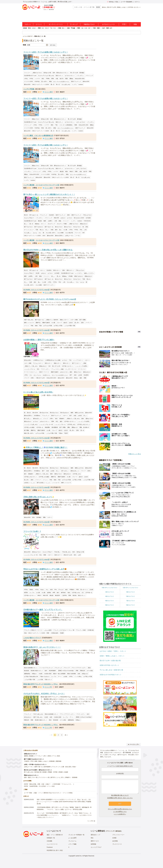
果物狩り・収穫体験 (71, 777)
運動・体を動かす (84, 427)
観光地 (75, 595)
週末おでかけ (78, 372)
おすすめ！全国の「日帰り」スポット (113, 651)
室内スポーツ (57, 270)
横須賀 (62, 171)
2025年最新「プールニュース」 (63, 784)
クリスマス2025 (28, 81)
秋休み (76, 378)
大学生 (37, 589)
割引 (75, 555)
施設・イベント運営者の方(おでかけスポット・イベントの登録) (53, 793)
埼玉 (55, 28)
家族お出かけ (84, 224)
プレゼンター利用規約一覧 (76, 835)
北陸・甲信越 (71, 28)
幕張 (52, 125)
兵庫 (89, 28)
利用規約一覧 (51, 838)
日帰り (33, 378)
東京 (43, 28)
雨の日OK (35, 413)
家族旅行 (62, 418)
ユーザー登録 (28, 793)
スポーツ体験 (74, 320)
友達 (75, 375)
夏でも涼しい (28, 418)
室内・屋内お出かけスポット (61, 73)
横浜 (67, 171)
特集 (135, 24)
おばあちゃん (47, 375)
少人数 (38, 592)
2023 (44, 236)
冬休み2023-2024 (51, 378)
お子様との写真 (58, 326)
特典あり (34, 674)
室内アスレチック (61, 215)
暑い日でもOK (56, 366)
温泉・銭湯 (27, 777)
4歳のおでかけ (110, 596)
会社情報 (115, 841)
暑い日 (52, 84)
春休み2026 (86, 81)
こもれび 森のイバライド (32, 638)
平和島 (48, 79)
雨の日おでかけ (54, 413)
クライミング (89, 76)
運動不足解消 (46, 323)
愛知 (63, 28)
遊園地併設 (27, 674)
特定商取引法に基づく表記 (55, 850)
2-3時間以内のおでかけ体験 (53, 360)
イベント (39, 24)
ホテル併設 (90, 671)
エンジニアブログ (96, 847)
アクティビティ (45, 369)
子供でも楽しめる (38, 714)
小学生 (26, 79)
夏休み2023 (88, 413)
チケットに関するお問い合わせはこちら (120, 809)
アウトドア (67, 668)
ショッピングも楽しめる (31, 424)
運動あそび (75, 427)
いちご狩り (61, 777)
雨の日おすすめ (44, 413)
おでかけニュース (108, 24)
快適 (52, 230)
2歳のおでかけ (110, 592)
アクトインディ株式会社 (114, 831)
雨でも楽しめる (29, 772)
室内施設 (39, 517)
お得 (79, 555)
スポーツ (42, 270)
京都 (86, 28)
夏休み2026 (27, 84)
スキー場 (35, 777)
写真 (37, 230)
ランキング (74, 24)
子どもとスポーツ (38, 363)
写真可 (66, 433)
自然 (79, 674)
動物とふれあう (122, 7)
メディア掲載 (72, 844)
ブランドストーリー (118, 835)
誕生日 (65, 323)
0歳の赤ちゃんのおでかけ (110, 588)
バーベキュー (39, 756)
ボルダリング (51, 224)
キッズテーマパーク (71, 369)
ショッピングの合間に (81, 366)
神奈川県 (56, 218)
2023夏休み (37, 415)
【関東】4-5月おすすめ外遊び (66, 671)
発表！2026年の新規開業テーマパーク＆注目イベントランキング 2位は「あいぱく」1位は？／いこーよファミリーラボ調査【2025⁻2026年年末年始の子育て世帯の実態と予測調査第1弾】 (64, 802)
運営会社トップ (95, 835)
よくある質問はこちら (120, 812)
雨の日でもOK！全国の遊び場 (110, 661)
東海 (60, 28)
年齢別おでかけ (89, 24)
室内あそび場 (47, 73)
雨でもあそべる (34, 215)
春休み (104, 7)
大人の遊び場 (69, 233)
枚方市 (62, 79)
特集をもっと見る (135, 454)
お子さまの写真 (48, 326)
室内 (33, 517)
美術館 (61, 772)
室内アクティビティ (49, 285)
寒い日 (58, 84)
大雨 (56, 221)
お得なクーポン (69, 236)
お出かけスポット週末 (66, 372)
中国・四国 (96, 28)
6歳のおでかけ (110, 601)
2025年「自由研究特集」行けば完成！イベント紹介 (39, 786)
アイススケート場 (44, 777)
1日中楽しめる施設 (29, 427)
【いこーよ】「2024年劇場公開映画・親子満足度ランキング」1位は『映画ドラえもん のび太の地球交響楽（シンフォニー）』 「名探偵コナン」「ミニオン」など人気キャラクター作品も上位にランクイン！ (64, 815)
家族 (50, 81)
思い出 (31, 224)
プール (54, 756)
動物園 (31, 756)
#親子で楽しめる (29, 320)
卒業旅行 (72, 589)
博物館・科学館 (53, 772)
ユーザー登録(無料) (127, 2)
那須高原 (26, 671)
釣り (45, 756)
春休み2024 (61, 378)
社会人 (42, 589)
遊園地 (26, 756)
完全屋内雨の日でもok (30, 76)
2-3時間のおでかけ (38, 360)
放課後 (49, 592)
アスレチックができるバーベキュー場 (64, 630)
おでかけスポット (70, 76)
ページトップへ (134, 745)
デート (60, 676)
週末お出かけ (87, 372)
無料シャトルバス (29, 323)
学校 (32, 326)
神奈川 (47, 28)
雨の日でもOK (112, 7)
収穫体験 (52, 761)
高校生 (31, 589)
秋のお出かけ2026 (79, 218)
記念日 (71, 323)
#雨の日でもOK (40, 378)
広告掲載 (49, 841)
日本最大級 (91, 630)
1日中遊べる (40, 427)
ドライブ (26, 378)
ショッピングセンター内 (46, 424)
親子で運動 (83, 320)
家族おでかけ (36, 119)
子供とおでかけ (87, 215)
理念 (92, 838)
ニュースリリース (52, 844)
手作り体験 (34, 761)
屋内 (68, 215)
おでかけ (70, 218)
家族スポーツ (58, 363)
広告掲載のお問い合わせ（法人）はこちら (120, 798)
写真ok (61, 433)
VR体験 (70, 276)
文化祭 (91, 589)
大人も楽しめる (66, 84)
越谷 (61, 421)
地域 (36, 326)
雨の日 (26, 215)
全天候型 (88, 218)
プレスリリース (117, 844)
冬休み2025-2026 (80, 79)
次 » (66, 735)
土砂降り (50, 221)
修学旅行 (63, 592)
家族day (37, 224)
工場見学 (27, 761)
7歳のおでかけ (130, 601)
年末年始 (37, 81)
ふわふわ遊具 (48, 630)
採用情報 (93, 844)
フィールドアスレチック (46, 668)
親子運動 (26, 430)
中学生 (31, 79)
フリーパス (78, 233)
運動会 (71, 79)
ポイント (44, 224)
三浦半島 (64, 595)
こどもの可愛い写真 (70, 326)
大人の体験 (61, 233)
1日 (83, 592)
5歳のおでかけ (130, 596)
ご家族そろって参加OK (52, 320)
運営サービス (95, 841)
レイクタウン (79, 273)
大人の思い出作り (51, 233)
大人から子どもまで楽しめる (46, 76)
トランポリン (80, 76)
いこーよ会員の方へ (120, 814)
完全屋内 (86, 375)
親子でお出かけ (39, 227)
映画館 (45, 772)
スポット (28, 24)
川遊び (74, 767)
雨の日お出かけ (65, 413)
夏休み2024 (69, 378)
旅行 (56, 418)
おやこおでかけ (81, 122)
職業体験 (59, 761)
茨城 (25, 633)
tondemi (81, 84)
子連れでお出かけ (45, 676)
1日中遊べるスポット (134, 7)
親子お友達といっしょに (44, 483)
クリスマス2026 (28, 128)
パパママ (37, 79)
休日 (88, 714)
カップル (32, 592)
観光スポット (59, 76)
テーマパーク (82, 369)
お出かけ (63, 218)
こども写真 (40, 679)
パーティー (88, 323)
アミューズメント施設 (58, 369)
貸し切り (77, 323)
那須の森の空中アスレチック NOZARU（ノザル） (41, 684)
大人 (40, 233)
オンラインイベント (56, 24)
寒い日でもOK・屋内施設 (77, 73)
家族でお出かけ (79, 276)
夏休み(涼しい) (37, 418)
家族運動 (47, 427)
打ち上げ (61, 589)
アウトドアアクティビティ (79, 668)
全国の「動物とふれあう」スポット (112, 656)
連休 (56, 230)
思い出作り (44, 81)
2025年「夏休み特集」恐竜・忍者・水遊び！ (37, 784)
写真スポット (48, 679)
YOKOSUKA (87, 221)
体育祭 (26, 592)
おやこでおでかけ (81, 168)
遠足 (66, 589)
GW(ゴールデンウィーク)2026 (41, 84)
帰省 (43, 128)
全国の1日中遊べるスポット (109, 665)
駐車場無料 (47, 767)
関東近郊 (83, 671)
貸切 (82, 323)
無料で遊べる (39, 767)
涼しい (47, 230)
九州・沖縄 (105, 28)
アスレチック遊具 (81, 630)
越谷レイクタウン (89, 273)
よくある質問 (72, 838)
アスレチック (44, 215)
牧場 (49, 756)
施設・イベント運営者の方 (55, 835)
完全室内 (51, 215)
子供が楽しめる (66, 552)
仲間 (54, 592)
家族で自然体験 (72, 674)
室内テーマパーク (44, 372)
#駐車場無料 (52, 671)
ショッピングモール (30, 369)
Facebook (50, 847)
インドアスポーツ (78, 360)
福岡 (111, 28)
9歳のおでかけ (130, 605)
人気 (85, 230)
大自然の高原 (48, 674)
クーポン (78, 236)
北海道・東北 (27, 28)
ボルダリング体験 (62, 224)
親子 (71, 375)
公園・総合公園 (66, 767)
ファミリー (27, 73)
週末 (81, 378)
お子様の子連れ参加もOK (31, 676)
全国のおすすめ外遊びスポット (111, 675)
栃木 (46, 671)
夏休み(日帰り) (59, 236)
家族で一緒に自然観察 (59, 674)
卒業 (77, 589)
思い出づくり (84, 589)
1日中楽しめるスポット (84, 424)
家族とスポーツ (64, 320)
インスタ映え (78, 676)
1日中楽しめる (71, 424)
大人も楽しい (28, 233)
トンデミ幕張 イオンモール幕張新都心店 (38, 136)
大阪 (82, 28)
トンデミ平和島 (29, 89)
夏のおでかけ (68, 227)
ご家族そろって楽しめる (31, 366)
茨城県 (62, 633)
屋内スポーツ (70, 270)
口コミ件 (48, 92)
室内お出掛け (28, 360)
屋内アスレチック (76, 81)
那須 (89, 668)
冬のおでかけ (77, 227)
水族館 (66, 772)
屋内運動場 (55, 427)
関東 (39, 28)
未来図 (114, 838)
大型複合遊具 (55, 633)
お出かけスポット (45, 421)
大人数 (65, 230)
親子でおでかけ (28, 227)
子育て (124, 24)
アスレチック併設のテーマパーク (33, 630)
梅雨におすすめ (79, 413)
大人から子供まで (29, 218)
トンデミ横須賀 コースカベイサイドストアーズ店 (41, 185)
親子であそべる (49, 227)
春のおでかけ (59, 227)
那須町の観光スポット (37, 671)
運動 (69, 427)
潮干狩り (53, 777)
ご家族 (84, 363)
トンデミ (74, 84)
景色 (87, 227)
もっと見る (91, 821)
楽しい (26, 224)
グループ (59, 323)
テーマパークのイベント (31, 372)
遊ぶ (60, 230)
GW (83, 233)
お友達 (80, 375)
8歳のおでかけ (110, 605)
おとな (35, 233)
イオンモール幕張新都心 (66, 125)
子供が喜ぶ (57, 552)
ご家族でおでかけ (37, 73)
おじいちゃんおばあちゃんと (61, 81)
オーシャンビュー (29, 230)
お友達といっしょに (30, 483)
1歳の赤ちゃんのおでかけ (130, 588)
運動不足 (38, 323)
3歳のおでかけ (130, 592)
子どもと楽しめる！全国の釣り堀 (111, 670)
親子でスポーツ (76, 363)
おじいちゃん (37, 375)
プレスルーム (72, 841)
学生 (81, 230)
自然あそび (85, 674)
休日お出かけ (28, 717)
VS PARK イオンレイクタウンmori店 (36, 290)
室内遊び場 (38, 772)
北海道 (34, 28)
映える (42, 230)
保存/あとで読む (113, 2)
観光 (69, 592)
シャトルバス (56, 483)
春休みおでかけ (36, 552)
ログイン (137, 2)
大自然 (40, 674)
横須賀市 (58, 595)
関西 (79, 28)
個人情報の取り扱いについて (120, 795)
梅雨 (45, 221)
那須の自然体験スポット (31, 668)
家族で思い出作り (29, 433)
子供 (70, 360)
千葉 (51, 28)
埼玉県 (37, 273)
